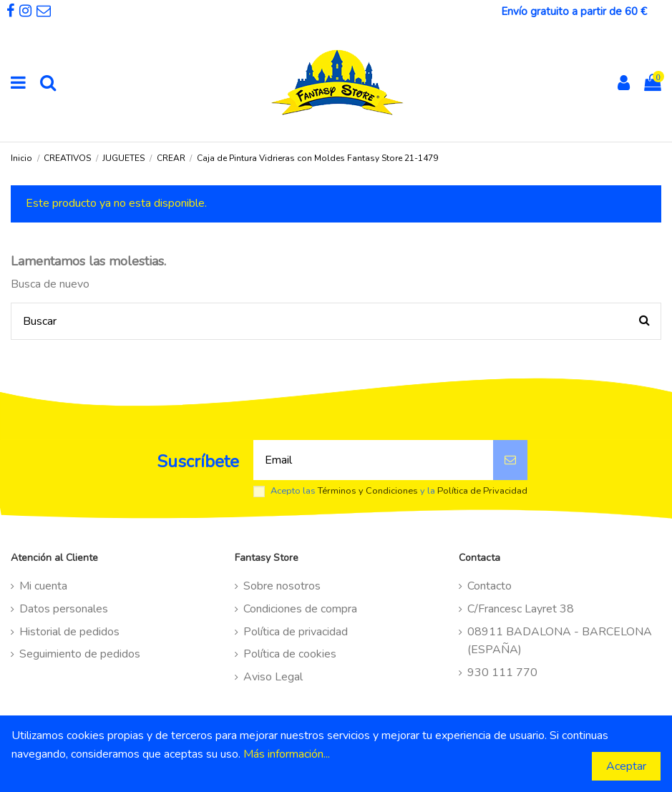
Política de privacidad (296, 632)
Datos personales (64, 609)
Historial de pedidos (69, 632)
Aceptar (626, 766)
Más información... (287, 754)
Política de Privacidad (482, 491)
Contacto (490, 586)
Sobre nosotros (282, 586)
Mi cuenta (43, 586)
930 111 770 (502, 673)
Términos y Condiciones (368, 491)
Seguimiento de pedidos (80, 654)
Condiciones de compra (300, 609)
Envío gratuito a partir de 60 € (574, 11)
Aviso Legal (273, 677)
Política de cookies (290, 654)
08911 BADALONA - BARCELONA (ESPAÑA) (560, 641)
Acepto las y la (399, 491)
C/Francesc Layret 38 (521, 609)
